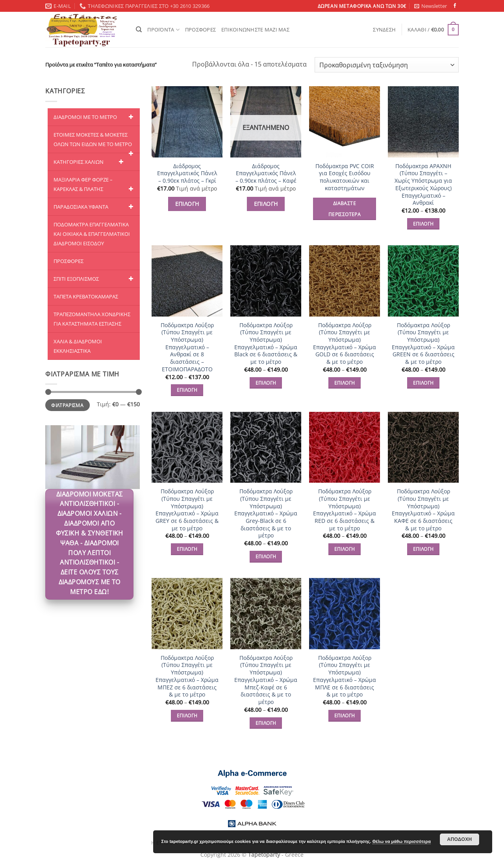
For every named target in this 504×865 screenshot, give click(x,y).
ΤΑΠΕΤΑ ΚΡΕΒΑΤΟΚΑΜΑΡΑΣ (86, 296)
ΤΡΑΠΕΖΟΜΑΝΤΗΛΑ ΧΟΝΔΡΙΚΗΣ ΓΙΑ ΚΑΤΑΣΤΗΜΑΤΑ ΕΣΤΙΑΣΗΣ (92, 319)
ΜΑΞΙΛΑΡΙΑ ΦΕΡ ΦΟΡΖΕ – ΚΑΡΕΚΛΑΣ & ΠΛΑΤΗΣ (95, 185)
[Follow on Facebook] (455, 6)
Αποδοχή (459, 839)
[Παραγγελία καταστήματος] (387, 65)
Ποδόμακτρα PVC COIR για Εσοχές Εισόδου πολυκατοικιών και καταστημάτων (345, 177)
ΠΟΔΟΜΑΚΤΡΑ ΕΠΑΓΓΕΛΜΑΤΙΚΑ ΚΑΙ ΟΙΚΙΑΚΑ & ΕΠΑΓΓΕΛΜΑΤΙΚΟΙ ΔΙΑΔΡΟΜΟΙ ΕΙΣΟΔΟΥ (92, 234)
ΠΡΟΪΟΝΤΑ (163, 30)
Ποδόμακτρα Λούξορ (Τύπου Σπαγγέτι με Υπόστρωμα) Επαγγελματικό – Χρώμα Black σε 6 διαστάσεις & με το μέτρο (266, 344)
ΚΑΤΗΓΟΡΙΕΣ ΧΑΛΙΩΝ (90, 162)
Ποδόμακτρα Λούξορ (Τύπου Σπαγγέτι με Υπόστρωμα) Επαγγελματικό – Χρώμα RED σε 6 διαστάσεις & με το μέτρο (345, 510)
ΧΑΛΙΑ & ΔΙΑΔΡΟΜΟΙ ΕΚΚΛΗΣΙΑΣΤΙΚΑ (78, 346)
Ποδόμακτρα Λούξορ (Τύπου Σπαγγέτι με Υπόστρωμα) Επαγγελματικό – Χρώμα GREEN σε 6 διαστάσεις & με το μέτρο (423, 344)
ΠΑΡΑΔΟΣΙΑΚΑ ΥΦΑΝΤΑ (95, 207)
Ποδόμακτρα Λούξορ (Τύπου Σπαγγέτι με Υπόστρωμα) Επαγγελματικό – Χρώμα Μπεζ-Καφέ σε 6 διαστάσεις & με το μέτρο (266, 680)
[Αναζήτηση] (139, 30)
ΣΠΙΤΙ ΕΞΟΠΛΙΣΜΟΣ (95, 279)
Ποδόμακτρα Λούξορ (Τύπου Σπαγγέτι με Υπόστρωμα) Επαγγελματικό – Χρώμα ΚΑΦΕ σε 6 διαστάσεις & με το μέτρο (423, 510)
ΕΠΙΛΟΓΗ (187, 204)
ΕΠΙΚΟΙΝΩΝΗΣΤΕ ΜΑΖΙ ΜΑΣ (255, 30)
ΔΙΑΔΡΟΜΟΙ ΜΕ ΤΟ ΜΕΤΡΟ (95, 117)
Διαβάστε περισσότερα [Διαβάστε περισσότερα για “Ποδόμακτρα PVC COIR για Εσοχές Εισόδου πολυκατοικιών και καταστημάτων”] (345, 209)
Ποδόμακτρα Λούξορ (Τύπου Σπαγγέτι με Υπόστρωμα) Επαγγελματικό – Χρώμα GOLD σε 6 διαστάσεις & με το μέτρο (345, 344)
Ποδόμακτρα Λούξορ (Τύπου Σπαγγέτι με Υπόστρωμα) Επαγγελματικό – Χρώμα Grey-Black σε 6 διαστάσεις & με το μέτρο (266, 513)
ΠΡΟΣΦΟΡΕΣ (200, 30)
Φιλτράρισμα (67, 405)
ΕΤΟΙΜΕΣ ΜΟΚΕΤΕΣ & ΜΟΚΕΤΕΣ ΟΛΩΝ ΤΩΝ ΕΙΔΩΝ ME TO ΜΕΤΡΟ (95, 142)
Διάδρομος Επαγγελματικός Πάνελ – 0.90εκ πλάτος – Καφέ (266, 173)
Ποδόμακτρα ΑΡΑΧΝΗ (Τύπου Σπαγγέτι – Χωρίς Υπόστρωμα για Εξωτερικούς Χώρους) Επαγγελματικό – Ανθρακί (423, 185)
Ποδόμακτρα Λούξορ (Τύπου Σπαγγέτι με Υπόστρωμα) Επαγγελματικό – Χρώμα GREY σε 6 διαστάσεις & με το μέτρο (187, 510)
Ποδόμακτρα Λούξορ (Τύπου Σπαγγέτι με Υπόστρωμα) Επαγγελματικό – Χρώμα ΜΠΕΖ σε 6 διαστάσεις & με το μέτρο (187, 676)
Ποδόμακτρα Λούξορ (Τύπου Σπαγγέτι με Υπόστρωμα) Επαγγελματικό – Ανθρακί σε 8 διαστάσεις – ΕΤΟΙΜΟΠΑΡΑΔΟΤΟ (187, 347)
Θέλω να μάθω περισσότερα (402, 841)
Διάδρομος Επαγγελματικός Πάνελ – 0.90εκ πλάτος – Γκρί (187, 173)
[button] (431, 6)
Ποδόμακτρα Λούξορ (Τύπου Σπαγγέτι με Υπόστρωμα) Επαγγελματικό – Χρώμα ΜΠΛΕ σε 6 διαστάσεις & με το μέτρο (345, 676)
